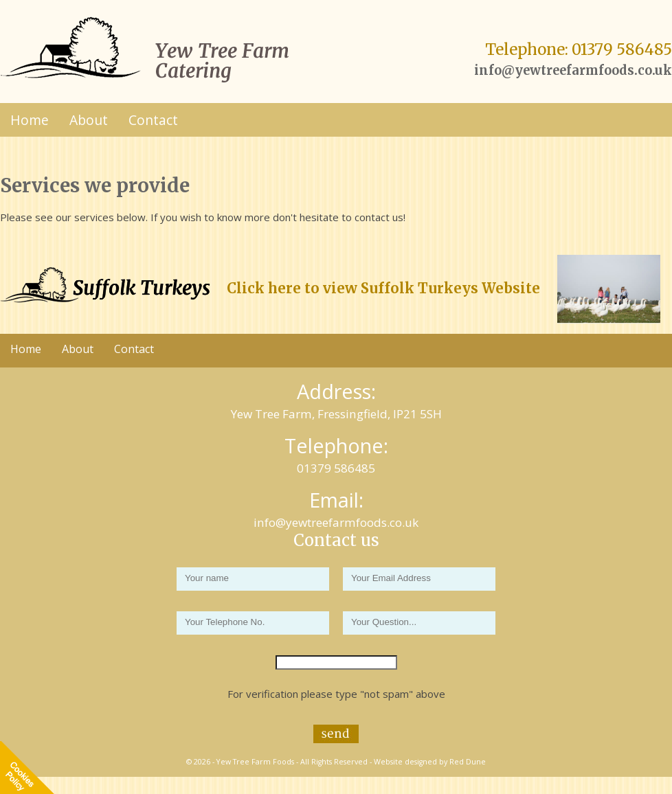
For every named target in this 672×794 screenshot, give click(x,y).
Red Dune (468, 762)
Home (30, 120)
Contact (153, 120)
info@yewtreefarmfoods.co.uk (573, 70)
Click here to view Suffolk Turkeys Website (383, 288)
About (89, 120)
